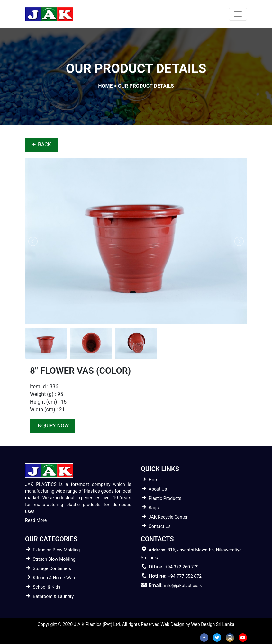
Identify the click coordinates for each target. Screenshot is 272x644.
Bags (154, 508)
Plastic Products (165, 498)
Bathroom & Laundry (53, 596)
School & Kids (47, 587)
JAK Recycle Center (168, 517)
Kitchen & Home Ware (55, 578)
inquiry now (53, 426)
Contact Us (160, 526)
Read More (36, 520)
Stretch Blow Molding (54, 559)
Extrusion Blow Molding (56, 550)
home (105, 86)
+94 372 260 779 (182, 567)
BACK (41, 144)
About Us (158, 489)
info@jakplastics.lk (183, 586)
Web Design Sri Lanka (213, 624)
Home (155, 480)
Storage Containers (52, 568)
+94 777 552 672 (185, 576)
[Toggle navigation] (238, 14)
